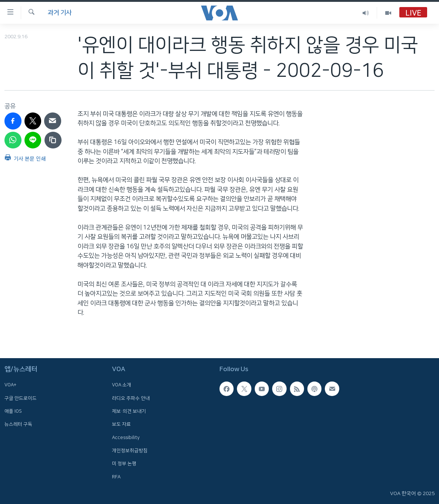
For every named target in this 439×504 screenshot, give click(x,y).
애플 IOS (13, 411)
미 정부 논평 (124, 464)
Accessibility (126, 438)
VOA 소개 (122, 385)
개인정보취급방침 (130, 451)
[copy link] (53, 140)
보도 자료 (121, 425)
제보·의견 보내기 (129, 411)
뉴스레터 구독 (18, 425)
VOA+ (10, 385)
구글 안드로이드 (21, 398)
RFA (116, 477)
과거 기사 (60, 13)
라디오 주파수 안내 (131, 398)
